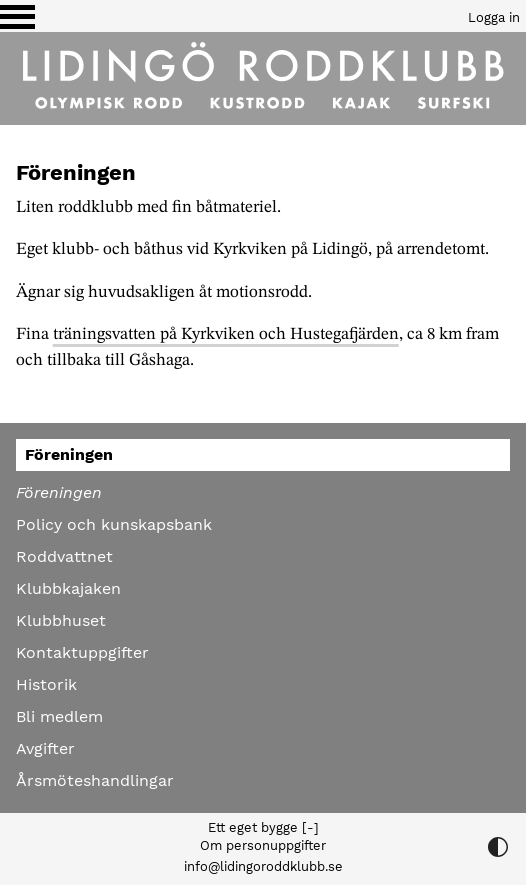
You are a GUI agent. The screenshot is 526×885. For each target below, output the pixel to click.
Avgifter (45, 748)
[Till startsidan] (263, 78)
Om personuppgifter (263, 845)
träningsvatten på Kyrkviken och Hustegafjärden (226, 334)
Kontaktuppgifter (82, 652)
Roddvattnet (64, 556)
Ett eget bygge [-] (263, 827)
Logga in (494, 17)
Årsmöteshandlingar (95, 780)
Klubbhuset (61, 620)
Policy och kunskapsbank (114, 524)
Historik (46, 684)
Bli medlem (59, 716)
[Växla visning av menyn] (17, 16)
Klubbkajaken (68, 588)
